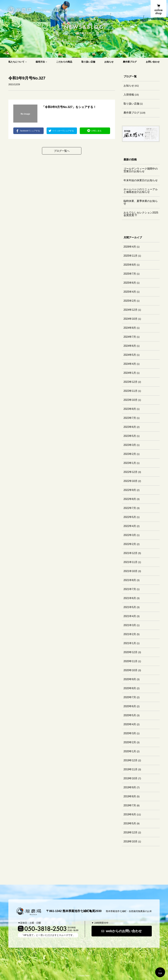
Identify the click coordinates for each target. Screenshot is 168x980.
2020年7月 (130, 697)
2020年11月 (131, 661)
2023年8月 (130, 409)
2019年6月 (130, 814)
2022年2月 (130, 544)
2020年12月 (131, 652)
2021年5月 (130, 607)
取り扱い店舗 (88, 62)
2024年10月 (131, 319)
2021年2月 (130, 634)
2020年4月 (130, 724)
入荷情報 (129, 95)
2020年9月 (130, 679)
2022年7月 (130, 508)
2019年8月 (130, 796)
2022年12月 (131, 472)
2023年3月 (130, 445)
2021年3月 (130, 625)
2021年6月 (130, 598)
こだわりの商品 (64, 62)
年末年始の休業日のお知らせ (141, 180)
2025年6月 (130, 283)
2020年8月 (130, 688)
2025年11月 (131, 256)
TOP (160, 972)
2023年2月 (130, 454)
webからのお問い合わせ (124, 931)
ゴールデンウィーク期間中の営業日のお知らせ (141, 170)
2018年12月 (131, 832)
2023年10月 (131, 400)
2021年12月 (131, 553)
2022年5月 (130, 517)
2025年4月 (130, 292)
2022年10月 (131, 481)
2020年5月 (130, 715)
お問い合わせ (153, 62)
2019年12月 (131, 760)
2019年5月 (130, 823)
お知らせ (109, 62)
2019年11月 (131, 769)
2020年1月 (130, 751)
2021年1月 (130, 643)
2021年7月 (130, 589)
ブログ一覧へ (62, 151)
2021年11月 (131, 562)
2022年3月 (130, 535)
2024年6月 (130, 346)
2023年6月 (130, 427)
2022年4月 (130, 526)
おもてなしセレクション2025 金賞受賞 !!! (141, 214)
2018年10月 (131, 841)
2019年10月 (131, 778)
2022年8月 (130, 499)
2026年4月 (130, 247)
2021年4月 (130, 616)
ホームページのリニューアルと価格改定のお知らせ (141, 191)
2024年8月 (130, 328)
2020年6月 (130, 706)
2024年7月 (130, 337)
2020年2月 (130, 742)
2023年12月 (131, 382)
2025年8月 (130, 265)
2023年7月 (130, 418)
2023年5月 (130, 436)
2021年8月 (130, 580)
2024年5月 (130, 355)
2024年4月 (130, 364)
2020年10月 (131, 670)
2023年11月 (131, 391)
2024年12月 (131, 310)
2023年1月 (130, 463)
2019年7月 (130, 805)
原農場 (19, 10)
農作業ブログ (130, 62)
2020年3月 (130, 733)
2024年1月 (130, 373)
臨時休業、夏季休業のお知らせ (141, 202)
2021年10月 (131, 571)
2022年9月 (130, 490)
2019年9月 (130, 787)
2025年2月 (130, 301)
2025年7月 (130, 274)
